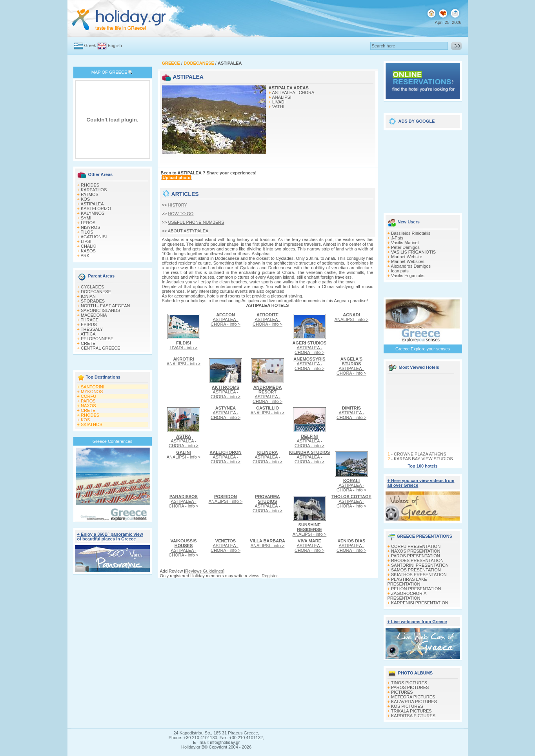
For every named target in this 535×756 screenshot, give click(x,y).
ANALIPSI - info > (352, 317)
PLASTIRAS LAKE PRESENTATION (407, 582)
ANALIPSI (282, 97)
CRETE (88, 343)
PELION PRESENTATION (416, 589)
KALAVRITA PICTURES (414, 702)
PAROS (88, 401)
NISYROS (91, 227)
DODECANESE (96, 292)
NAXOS (88, 406)
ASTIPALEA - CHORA (293, 92)
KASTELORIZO (96, 208)
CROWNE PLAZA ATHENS (420, 456)
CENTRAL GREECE (100, 348)
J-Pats (397, 238)
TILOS (87, 232)
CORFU (88, 396)
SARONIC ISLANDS (100, 310)
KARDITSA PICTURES (413, 716)
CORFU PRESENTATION (416, 546)
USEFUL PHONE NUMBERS (196, 222)
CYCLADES (92, 287)
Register (269, 576)
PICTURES (402, 692)
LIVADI (279, 102)
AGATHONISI (94, 237)
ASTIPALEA (92, 204)
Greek (90, 45)
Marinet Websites (408, 261)
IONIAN (88, 296)
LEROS (88, 223)
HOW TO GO (181, 214)
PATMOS (90, 194)
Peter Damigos (405, 247)
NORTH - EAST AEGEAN (106, 306)
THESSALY (92, 329)
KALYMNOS (93, 213)
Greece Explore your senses (423, 349)
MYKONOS (92, 392)
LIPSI (86, 241)
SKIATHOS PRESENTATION (419, 575)
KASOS (88, 251)
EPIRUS (89, 325)
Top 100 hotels (422, 466)
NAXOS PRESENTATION (416, 551)
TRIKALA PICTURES (411, 711)
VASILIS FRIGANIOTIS (413, 252)
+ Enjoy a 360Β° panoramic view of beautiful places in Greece (110, 537)
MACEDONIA (94, 315)
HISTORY (177, 205)
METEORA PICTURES (413, 697)
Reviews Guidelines (204, 571)
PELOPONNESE (97, 339)
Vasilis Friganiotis (408, 276)
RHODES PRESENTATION (417, 560)
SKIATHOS (92, 424)
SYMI (86, 218)
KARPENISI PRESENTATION (420, 603)
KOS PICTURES (407, 706)
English (115, 45)
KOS (85, 199)
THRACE (90, 320)
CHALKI (89, 246)
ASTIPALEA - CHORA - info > (226, 319)
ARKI (86, 256)
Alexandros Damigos (411, 266)
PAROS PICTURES (410, 687)
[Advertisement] (423, 169)
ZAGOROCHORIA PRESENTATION (407, 596)
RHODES (90, 185)
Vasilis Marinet (405, 243)
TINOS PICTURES (409, 683)
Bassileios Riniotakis (411, 233)
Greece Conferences (113, 441)
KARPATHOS (94, 190)
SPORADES (93, 301)
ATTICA (88, 334)
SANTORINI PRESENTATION (420, 565)
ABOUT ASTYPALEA (188, 231)
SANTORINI (93, 387)
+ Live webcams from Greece (417, 622)
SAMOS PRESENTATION (416, 570)
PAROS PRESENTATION (416, 556)
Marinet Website (407, 257)
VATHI (278, 107)
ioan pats (400, 271)
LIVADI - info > (183, 345)
